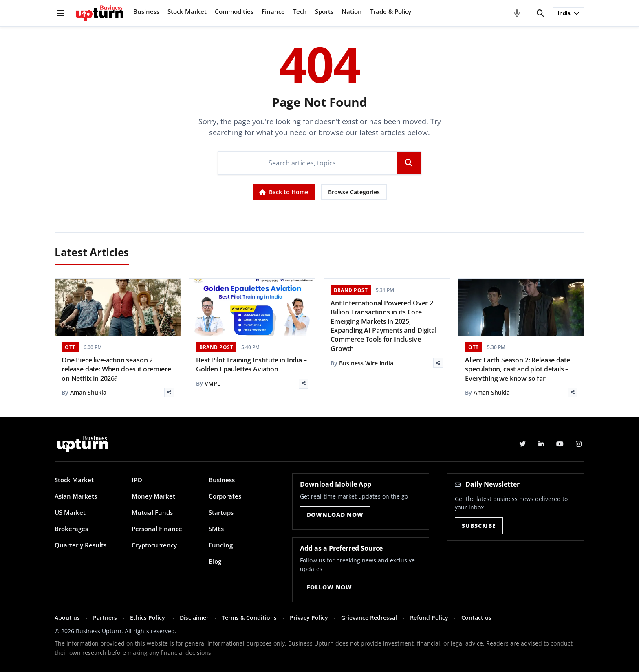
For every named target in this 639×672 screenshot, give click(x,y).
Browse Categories (354, 192)
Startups (221, 512)
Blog (215, 561)
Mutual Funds (152, 512)
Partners (105, 618)
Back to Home (284, 192)
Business (146, 11)
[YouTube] (560, 444)
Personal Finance (157, 529)
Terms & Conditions (249, 618)
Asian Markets (76, 496)
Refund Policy (429, 618)
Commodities (234, 11)
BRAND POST (216, 347)
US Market (70, 512)
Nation (352, 11)
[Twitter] (522, 444)
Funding (221, 545)
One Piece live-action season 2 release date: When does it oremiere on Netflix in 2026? (116, 369)
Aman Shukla (88, 392)
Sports (324, 11)
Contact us (476, 618)
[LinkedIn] (541, 444)
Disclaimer (194, 618)
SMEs (216, 529)
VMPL (213, 383)
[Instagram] (579, 444)
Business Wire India (366, 363)
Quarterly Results (80, 545)
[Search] (540, 13)
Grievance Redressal (369, 618)
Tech (300, 11)
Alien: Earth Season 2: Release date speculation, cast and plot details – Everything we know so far (517, 369)
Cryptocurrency (154, 545)
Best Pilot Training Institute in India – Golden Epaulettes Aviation (251, 365)
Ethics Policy (148, 618)
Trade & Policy (391, 11)
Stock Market (187, 11)
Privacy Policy (309, 618)
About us (67, 618)
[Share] (169, 393)
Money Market (153, 496)
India (568, 13)
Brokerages (71, 529)
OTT (70, 347)
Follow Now (329, 587)
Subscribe (479, 526)
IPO (137, 480)
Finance (273, 11)
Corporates (225, 496)
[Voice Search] (517, 13)
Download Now (335, 515)
